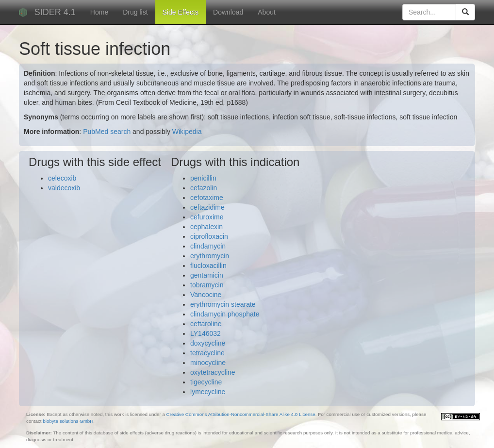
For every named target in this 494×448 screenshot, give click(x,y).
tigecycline (206, 382)
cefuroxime (207, 217)
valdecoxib (64, 188)
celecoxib (62, 178)
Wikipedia (187, 132)
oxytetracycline (213, 372)
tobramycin (207, 285)
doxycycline (208, 343)
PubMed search (107, 132)
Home (99, 12)
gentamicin (207, 275)
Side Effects (181, 12)
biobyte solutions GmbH (68, 421)
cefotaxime (207, 198)
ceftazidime (207, 207)
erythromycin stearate (223, 304)
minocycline (208, 363)
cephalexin (206, 227)
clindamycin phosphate (225, 314)
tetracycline (207, 353)
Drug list (135, 12)
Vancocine (206, 295)
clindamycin (208, 246)
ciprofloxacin (209, 236)
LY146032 (206, 333)
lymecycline (208, 392)
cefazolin (204, 188)
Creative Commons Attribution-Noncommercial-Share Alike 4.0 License (241, 414)
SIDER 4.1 (55, 12)
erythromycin (210, 256)
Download (228, 12)
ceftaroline (206, 324)
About (267, 12)
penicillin (203, 178)
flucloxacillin (208, 265)
